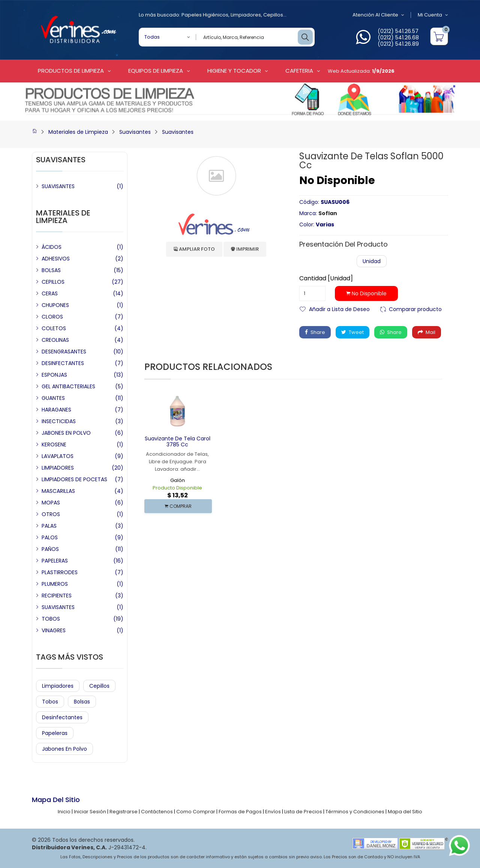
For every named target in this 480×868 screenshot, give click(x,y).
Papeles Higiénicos (205, 15)
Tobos (50, 702)
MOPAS (51, 503)
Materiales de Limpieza (78, 132)
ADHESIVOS (56, 259)
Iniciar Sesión (90, 812)
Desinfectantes (62, 717)
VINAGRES (54, 630)
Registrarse (124, 812)
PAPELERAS (55, 561)
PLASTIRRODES (60, 572)
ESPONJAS (54, 375)
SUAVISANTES (58, 186)
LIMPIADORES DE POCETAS (74, 479)
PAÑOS (50, 549)
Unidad (372, 261)
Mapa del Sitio (405, 812)
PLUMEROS (55, 584)
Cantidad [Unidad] (326, 278)
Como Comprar (196, 812)
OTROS (51, 514)
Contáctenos (157, 812)
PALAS (49, 526)
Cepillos (273, 15)
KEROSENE (54, 444)
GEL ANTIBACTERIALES (68, 386)
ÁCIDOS (52, 247)
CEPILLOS (53, 282)
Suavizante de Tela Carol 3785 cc (178, 442)
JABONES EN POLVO (66, 433)
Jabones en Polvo (64, 749)
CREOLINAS (55, 340)
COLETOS (54, 328)
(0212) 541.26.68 (398, 37)
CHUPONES (55, 305)
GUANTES (53, 398)
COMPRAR (178, 506)
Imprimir (245, 249)
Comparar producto (415, 309)
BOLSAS (51, 270)
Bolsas (82, 702)
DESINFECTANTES (63, 363)
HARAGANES (56, 410)
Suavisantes (135, 132)
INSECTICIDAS (59, 421)
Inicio (64, 812)
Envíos (273, 812)
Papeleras (55, 733)
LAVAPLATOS (58, 456)
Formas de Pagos (240, 812)
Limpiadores (246, 15)
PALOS (50, 537)
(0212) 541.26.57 (398, 31)
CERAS (50, 293)
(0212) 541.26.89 (398, 44)
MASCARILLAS (58, 491)
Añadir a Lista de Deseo (339, 309)
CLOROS (52, 317)
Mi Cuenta (433, 15)
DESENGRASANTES (64, 352)
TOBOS (51, 619)
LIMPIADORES (58, 468)
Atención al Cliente (378, 15)
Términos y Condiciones (355, 812)
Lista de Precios (303, 812)
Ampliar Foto (194, 249)
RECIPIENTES (57, 596)
